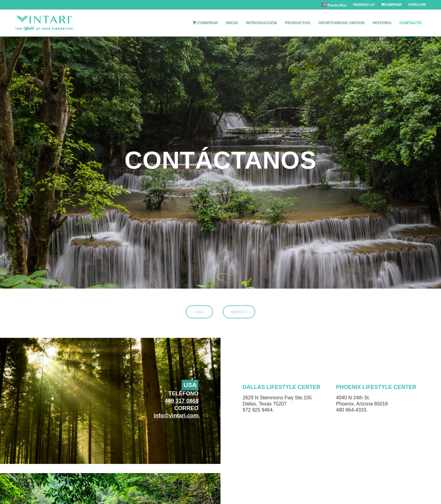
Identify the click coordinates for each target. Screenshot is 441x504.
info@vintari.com (176, 416)
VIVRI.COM (417, 5)
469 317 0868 (182, 401)
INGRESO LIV (364, 5)
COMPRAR (392, 5)
